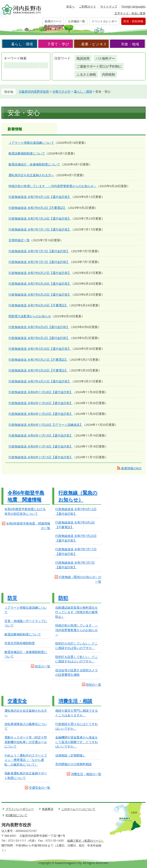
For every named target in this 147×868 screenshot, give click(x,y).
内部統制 (109, 74)
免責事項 (48, 809)
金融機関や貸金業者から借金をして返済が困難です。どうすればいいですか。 (77, 742)
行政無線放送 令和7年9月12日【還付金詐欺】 (40, 197)
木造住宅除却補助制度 (20, 643)
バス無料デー (105, 58)
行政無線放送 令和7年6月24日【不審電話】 (38, 305)
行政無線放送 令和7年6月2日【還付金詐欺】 (39, 338)
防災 (12, 598)
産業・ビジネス (94, 44)
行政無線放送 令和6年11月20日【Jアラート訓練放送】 (46, 425)
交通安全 (17, 701)
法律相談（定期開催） (70, 755)
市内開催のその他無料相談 (73, 764)
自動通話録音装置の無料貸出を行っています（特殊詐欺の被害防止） (77, 612)
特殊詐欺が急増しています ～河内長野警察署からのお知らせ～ (53, 186)
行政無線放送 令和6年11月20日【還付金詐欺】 (41, 414)
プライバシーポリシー (20, 809)
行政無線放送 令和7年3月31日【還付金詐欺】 (40, 381)
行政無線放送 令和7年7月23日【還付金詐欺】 (40, 218)
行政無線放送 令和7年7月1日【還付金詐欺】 (39, 262)
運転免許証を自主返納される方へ (31, 175)
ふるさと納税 (86, 74)
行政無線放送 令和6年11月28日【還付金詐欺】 (41, 392)
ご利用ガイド (87, 6)
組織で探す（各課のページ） (86, 841)
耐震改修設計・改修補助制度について (34, 164)
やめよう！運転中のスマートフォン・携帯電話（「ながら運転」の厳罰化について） (26, 760)
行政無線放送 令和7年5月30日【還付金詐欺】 (40, 349)
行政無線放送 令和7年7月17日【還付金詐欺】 (40, 229)
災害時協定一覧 (19, 240)
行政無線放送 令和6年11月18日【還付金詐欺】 (41, 446)
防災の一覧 (43, 666)
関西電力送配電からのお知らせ (30, 316)
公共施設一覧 (77, 21)
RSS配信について (16, 815)
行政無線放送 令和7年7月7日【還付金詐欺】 (39, 251)
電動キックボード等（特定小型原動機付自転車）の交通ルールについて (26, 742)
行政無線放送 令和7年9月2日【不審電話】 (37, 208)
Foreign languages (134, 6)
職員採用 (83, 58)
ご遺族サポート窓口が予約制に (99, 66)
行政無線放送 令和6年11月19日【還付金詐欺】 (41, 435)
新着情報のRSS (131, 468)
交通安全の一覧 (40, 788)
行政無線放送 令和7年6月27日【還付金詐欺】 (40, 273)
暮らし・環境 (22, 44)
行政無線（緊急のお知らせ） (78, 496)
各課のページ (53, 21)
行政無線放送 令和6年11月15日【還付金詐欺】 (41, 457)
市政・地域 (130, 44)
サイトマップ (109, 6)
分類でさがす (62, 91)
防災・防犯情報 (133, 21)
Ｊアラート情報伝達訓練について (31, 143)
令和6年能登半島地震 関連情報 (26, 496)
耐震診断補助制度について (27, 153)
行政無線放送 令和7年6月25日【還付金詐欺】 (40, 294)
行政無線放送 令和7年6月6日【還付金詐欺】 (39, 327)
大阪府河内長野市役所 (34, 91)
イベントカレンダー (104, 21)
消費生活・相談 (75, 701)
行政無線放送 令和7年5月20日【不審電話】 (38, 370)
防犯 (63, 598)
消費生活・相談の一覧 (86, 774)
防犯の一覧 (94, 685)
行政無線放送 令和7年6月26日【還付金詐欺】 (40, 283)
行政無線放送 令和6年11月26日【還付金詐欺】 (41, 403)
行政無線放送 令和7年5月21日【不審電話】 (38, 359)
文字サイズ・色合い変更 (130, 13)
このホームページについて (78, 809)
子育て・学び (58, 44)
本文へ (70, 6)
